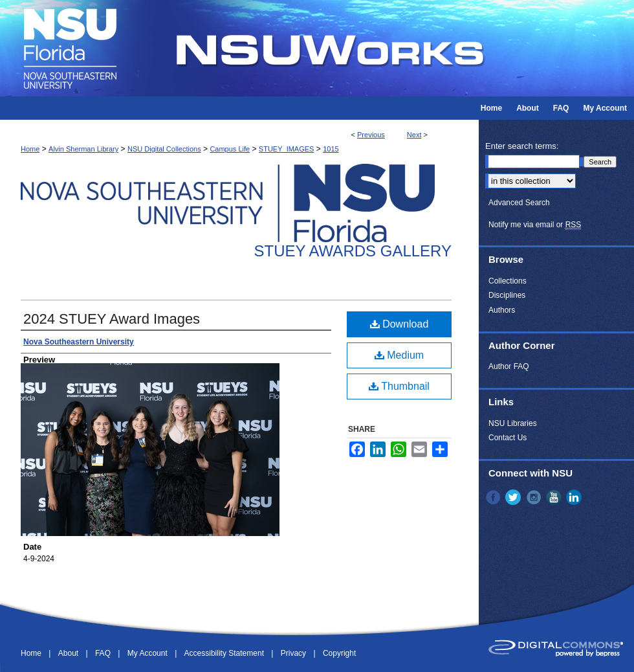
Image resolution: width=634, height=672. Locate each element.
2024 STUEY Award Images (112, 319)
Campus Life (230, 149)
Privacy (295, 653)
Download (399, 324)
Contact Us (508, 438)
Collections (508, 281)
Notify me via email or (535, 225)
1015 (331, 149)
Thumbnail (399, 386)
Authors (502, 310)
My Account (148, 653)
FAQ (104, 653)
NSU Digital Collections (164, 149)
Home (30, 149)
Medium (399, 355)
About (70, 653)
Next (414, 135)
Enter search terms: (522, 146)
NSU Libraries (513, 423)
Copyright (339, 653)
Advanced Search (519, 203)
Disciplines (507, 295)
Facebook (494, 497)
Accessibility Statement (225, 653)
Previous (371, 135)
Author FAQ (509, 366)
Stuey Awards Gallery (353, 251)
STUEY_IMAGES (287, 149)
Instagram (535, 497)
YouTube (555, 497)
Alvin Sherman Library (83, 149)
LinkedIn (575, 497)
